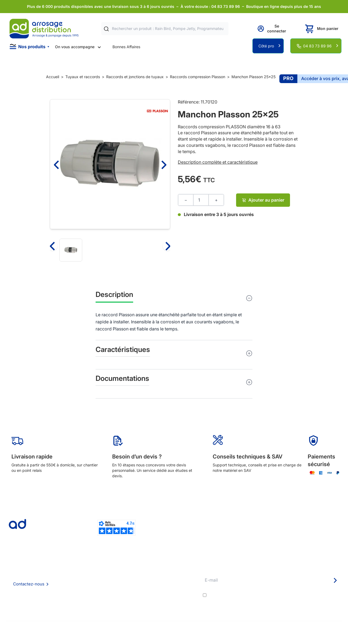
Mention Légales (93, 590)
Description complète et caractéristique (218, 162)
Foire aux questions (95, 575)
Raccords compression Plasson (198, 77)
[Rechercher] (106, 29)
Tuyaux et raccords (83, 77)
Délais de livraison (164, 568)
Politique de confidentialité (101, 597)
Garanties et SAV (163, 597)
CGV (82, 583)
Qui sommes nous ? (95, 568)
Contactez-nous (29, 584)
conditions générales (257, 595)
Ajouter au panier (263, 200)
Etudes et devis (162, 575)
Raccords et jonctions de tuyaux (135, 77)
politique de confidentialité (315, 595)
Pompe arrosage (163, 605)
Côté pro (266, 46)
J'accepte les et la (275, 595)
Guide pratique (161, 590)
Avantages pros (162, 583)
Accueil (53, 77)
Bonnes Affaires (126, 47)
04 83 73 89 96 (317, 46)
